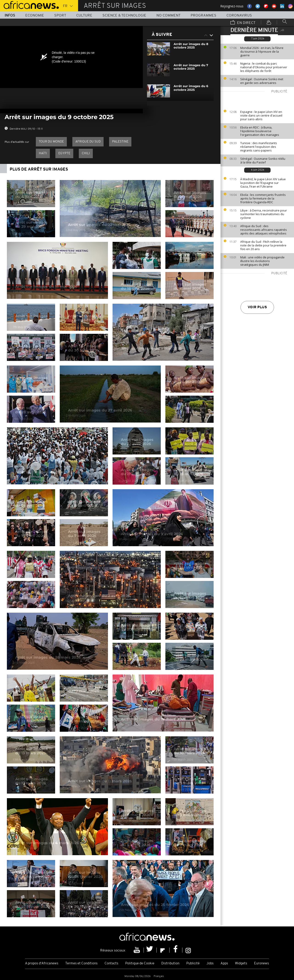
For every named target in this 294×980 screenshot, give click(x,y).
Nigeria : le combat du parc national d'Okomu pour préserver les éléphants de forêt (264, 67)
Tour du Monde (51, 142)
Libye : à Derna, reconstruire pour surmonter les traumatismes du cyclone (264, 214)
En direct (243, 23)
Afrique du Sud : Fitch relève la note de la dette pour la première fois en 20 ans (263, 245)
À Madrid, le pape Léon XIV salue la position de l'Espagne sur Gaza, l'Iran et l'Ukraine (263, 183)
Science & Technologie (124, 16)
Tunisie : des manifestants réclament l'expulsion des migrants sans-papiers (259, 147)
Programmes (204, 16)
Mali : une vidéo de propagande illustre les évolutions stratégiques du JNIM (262, 261)
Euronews (261, 964)
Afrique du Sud (88, 142)
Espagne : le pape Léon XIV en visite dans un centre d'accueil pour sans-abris (261, 115)
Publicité (193, 964)
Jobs (210, 964)
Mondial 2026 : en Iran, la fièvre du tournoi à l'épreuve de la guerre (262, 51)
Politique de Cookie (140, 964)
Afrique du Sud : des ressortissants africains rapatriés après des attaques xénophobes (264, 230)
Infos (10, 16)
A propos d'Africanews (42, 964)
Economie (35, 16)
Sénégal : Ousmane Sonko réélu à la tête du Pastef (263, 160)
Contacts (111, 964)
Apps (224, 964)
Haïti (43, 153)
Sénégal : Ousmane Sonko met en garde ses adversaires (262, 81)
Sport (60, 16)
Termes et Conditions (81, 964)
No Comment (168, 16)
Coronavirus (239, 16)
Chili (86, 153)
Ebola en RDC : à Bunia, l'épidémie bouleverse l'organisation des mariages (260, 131)
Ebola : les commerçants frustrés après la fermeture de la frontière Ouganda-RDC (263, 198)
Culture (84, 16)
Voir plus (257, 307)
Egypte (64, 153)
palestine (120, 142)
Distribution (170, 964)
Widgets (241, 964)
